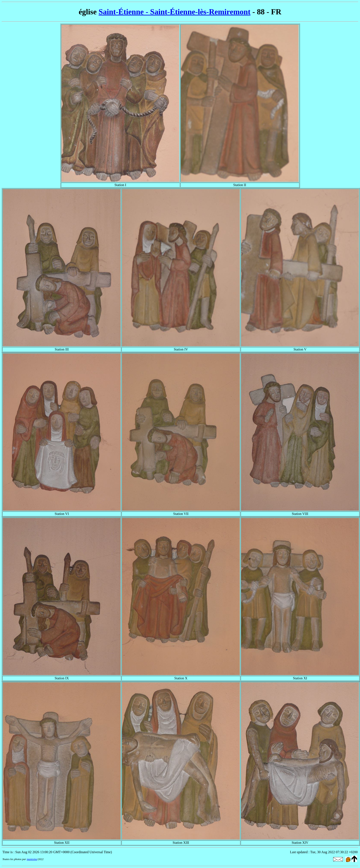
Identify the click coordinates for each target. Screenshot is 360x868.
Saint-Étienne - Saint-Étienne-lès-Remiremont (174, 12)
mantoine (32, 859)
